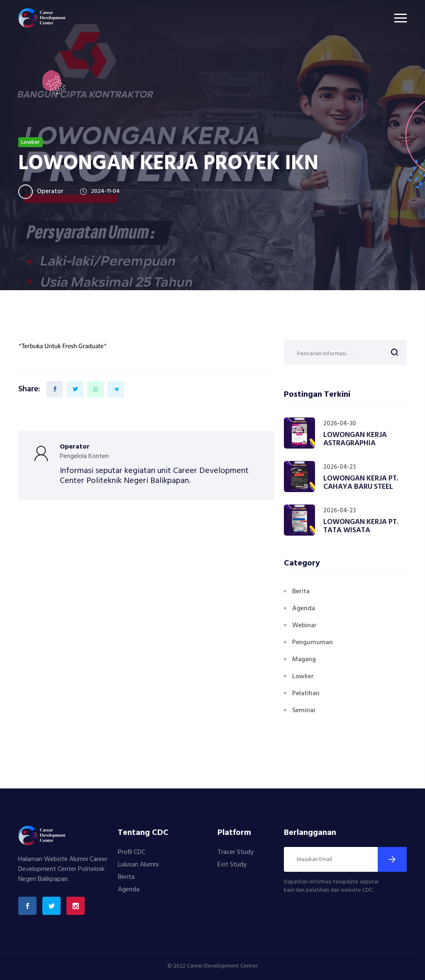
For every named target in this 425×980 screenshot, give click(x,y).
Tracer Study (236, 852)
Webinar (304, 626)
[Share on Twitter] (75, 389)
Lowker (303, 677)
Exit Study (232, 865)
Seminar (304, 711)
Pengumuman (313, 643)
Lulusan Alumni (138, 865)
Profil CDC (132, 852)
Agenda (304, 609)
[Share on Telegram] (116, 389)
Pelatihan (306, 694)
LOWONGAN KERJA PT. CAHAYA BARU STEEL (361, 483)
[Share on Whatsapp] (95, 389)
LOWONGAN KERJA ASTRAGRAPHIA (355, 439)
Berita (301, 592)
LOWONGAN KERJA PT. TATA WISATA (361, 526)
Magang (304, 660)
